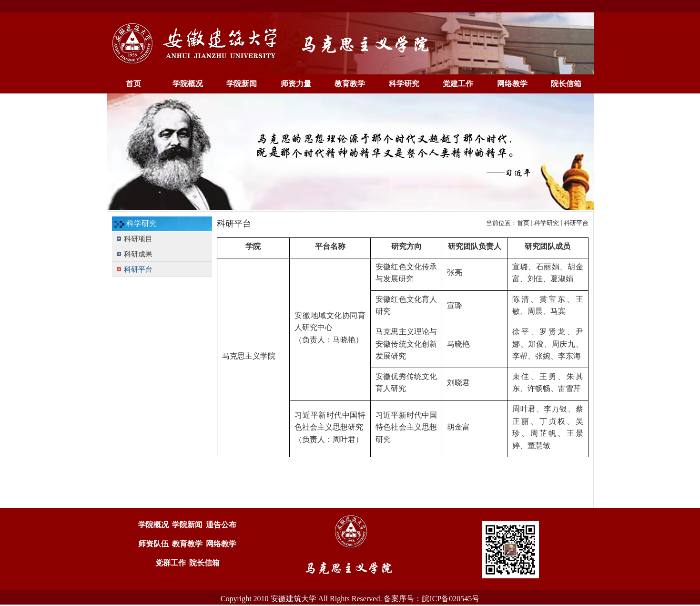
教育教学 (187, 544)
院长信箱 (204, 563)
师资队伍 (153, 544)
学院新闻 (187, 525)
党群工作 (171, 563)
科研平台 (576, 223)
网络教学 (221, 544)
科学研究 (547, 223)
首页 (523, 223)
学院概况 (153, 525)
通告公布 (221, 525)
